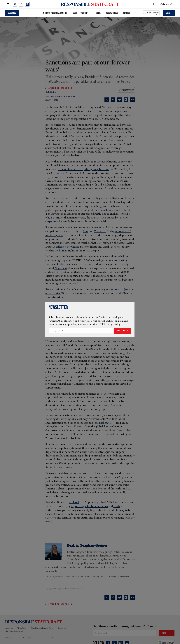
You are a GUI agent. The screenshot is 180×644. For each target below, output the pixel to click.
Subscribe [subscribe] (12, 13)
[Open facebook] (21, 4)
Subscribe (121, 331)
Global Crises (112, 13)
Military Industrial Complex (55, 13)
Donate (169, 13)
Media (98, 13)
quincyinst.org (167, 4)
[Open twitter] (15, 4)
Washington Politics (82, 13)
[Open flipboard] (27, 4)
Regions (127, 13)
